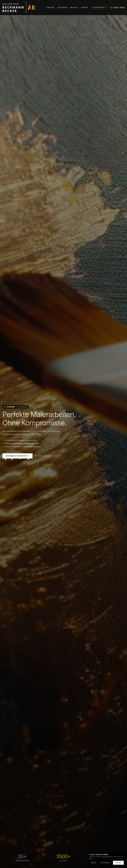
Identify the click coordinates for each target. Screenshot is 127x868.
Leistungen (62, 7)
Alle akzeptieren (105, 863)
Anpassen (118, 863)
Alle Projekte (99, 7)
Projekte (74, 7)
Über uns (50, 7)
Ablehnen (94, 863)
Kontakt (85, 7)
